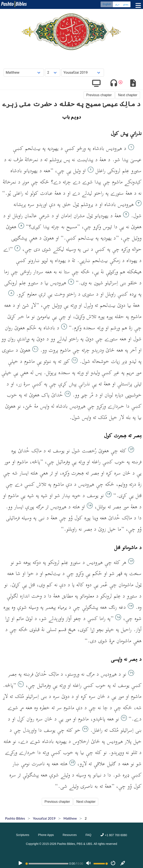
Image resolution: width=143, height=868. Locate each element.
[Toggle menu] (137, 5)
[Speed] (113, 864)
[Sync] (123, 864)
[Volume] (88, 864)
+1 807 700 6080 (114, 835)
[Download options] (133, 84)
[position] (47, 864)
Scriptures (22, 835)
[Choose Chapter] (53, 73)
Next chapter (128, 95)
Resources (70, 835)
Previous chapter (99, 95)
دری (117, 4)
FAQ (88, 835)
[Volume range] (101, 864)
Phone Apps (46, 835)
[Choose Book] (24, 73)
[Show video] (96, 84)
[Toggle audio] (114, 84)
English (107, 4)
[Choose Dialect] (83, 73)
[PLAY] (20, 864)
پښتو (126, 4)
